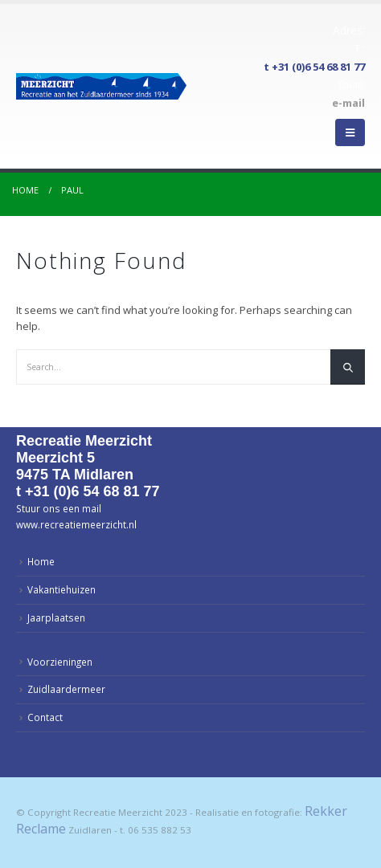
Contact (45, 717)
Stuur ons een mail (59, 508)
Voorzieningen (60, 662)
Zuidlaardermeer (66, 689)
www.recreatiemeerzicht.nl (76, 524)
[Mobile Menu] (350, 132)
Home (41, 561)
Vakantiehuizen (61, 589)
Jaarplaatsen (56, 617)
